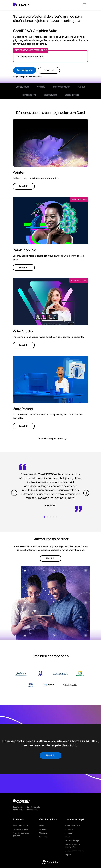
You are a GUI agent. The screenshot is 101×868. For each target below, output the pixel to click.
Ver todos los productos (51, 439)
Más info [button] (24, 186)
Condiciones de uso (73, 825)
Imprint (68, 855)
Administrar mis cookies (75, 851)
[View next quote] (87, 493)
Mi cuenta (43, 833)
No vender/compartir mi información (75, 846)
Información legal (72, 841)
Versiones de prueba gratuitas (21, 834)
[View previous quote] (14, 493)
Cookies (69, 833)
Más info (49, 70)
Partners (42, 829)
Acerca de (43, 837)
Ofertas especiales (20, 829)
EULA (68, 837)
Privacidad (70, 829)
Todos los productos (21, 825)
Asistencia (43, 825)
